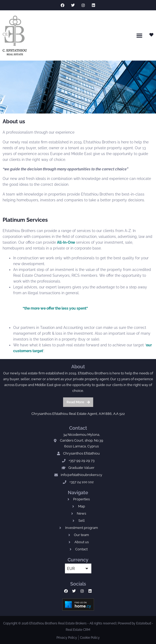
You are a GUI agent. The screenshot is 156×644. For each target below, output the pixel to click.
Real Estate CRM (78, 630)
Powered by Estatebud (134, 623)
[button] (139, 35)
